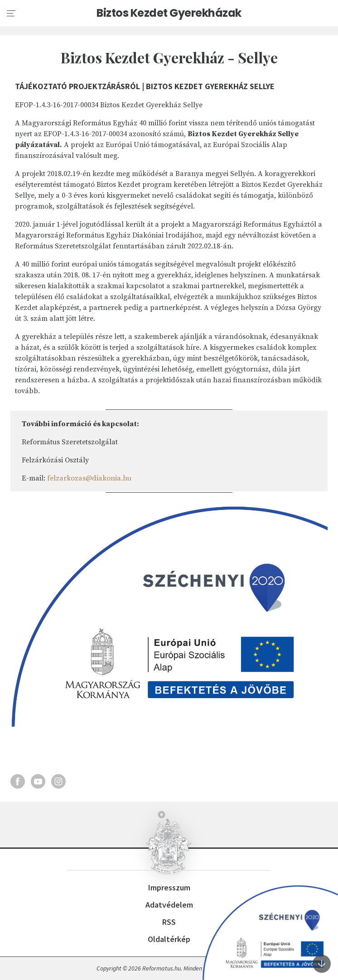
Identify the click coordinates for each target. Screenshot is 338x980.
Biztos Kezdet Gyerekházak (169, 13)
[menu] (11, 14)
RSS (169, 922)
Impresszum (169, 887)
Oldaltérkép (169, 939)
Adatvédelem (169, 905)
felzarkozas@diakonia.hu (89, 478)
